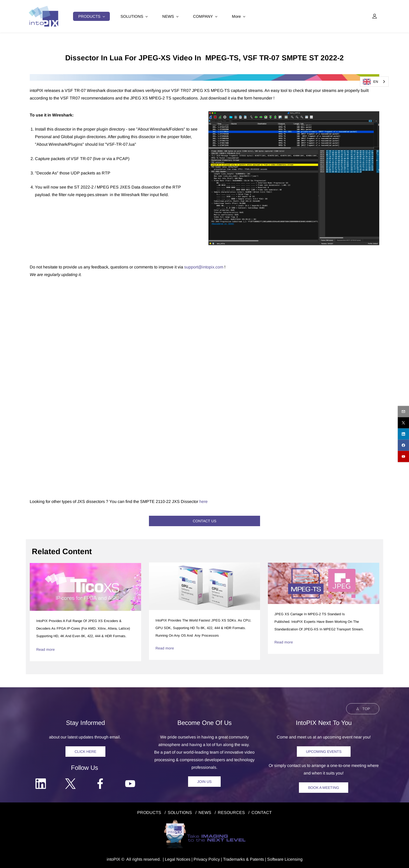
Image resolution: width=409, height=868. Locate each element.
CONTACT (262, 812)
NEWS (205, 812)
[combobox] (374, 82)
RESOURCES (231, 812)
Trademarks (234, 859)
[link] (204, 77)
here (203, 501)
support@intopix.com (204, 266)
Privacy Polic (206, 859)
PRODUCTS (149, 812)
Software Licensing (285, 859)
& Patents (254, 859)
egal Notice (178, 859)
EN (370, 82)
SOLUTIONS (180, 812)
